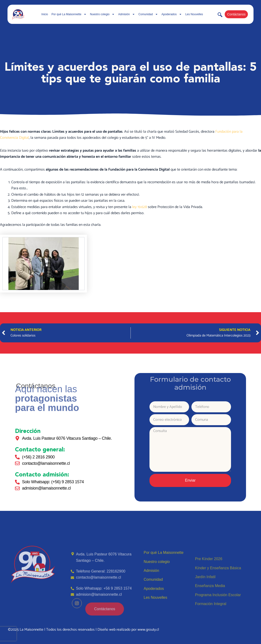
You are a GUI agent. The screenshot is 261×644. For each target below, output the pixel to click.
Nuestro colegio (102, 14)
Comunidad (148, 14)
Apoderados (172, 14)
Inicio (45, 14)
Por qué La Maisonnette (69, 14)
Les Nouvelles (194, 14)
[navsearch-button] (220, 16)
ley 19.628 (140, 207)
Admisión (126, 14)
